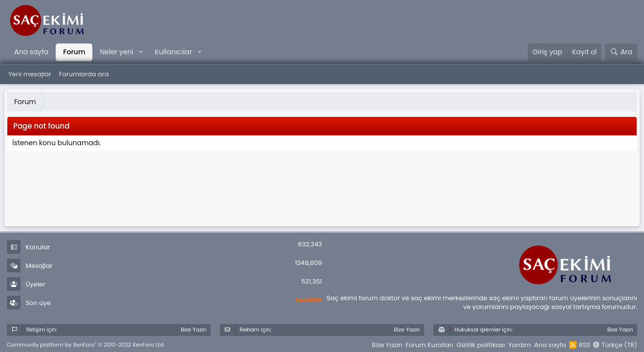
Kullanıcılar (173, 52)
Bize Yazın (387, 345)
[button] (141, 52)
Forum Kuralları (429, 345)
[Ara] (621, 52)
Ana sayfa (31, 52)
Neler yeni (117, 52)
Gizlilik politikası (481, 345)
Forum (74, 52)
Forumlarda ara (84, 74)
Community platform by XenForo (86, 345)
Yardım (520, 345)
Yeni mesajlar (30, 74)
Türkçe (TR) (615, 345)
